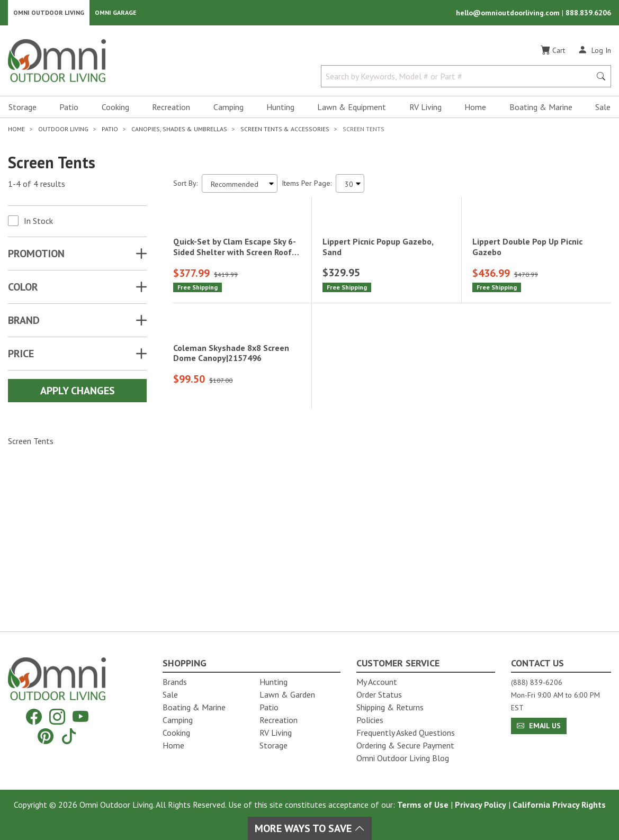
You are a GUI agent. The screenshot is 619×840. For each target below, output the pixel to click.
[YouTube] (80, 717)
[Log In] (594, 52)
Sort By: (185, 185)
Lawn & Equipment (352, 109)
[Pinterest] (46, 736)
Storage (23, 109)
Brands (175, 682)
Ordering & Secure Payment (405, 745)
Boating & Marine (541, 109)
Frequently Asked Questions (406, 733)
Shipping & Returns (390, 707)
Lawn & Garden (287, 694)
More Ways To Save (310, 828)
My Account (377, 682)
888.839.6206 (588, 14)
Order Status (379, 694)
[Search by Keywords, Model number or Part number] (459, 78)
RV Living (425, 109)
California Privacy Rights (559, 805)
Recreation (171, 109)
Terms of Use (423, 805)
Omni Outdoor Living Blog (403, 758)
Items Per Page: (307, 185)
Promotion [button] (36, 256)
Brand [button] (24, 322)
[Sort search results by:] (240, 186)
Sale (603, 109)
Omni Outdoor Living (49, 13)
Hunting (280, 109)
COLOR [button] (23, 289)
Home (475, 109)
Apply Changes (78, 393)
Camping (228, 109)
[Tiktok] (69, 736)
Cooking (115, 109)
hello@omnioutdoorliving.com (509, 14)
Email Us (539, 726)
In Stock (38, 223)
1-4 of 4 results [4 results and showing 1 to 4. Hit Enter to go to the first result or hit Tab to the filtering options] (37, 186)
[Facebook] (34, 717)
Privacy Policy (481, 805)
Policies (370, 720)
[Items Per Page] (350, 186)
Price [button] (21, 356)
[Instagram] (57, 717)
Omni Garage (116, 13)
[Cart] (553, 52)
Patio (69, 109)
